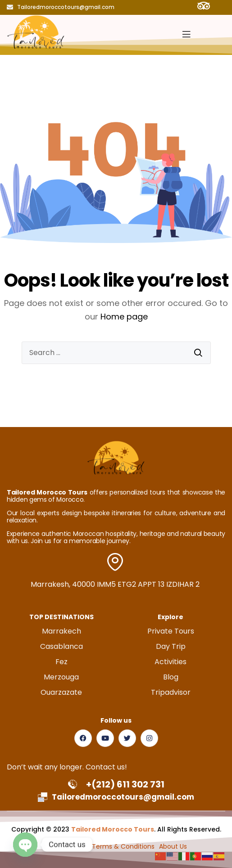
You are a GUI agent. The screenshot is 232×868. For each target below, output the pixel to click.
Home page (124, 317)
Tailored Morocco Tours (113, 829)
